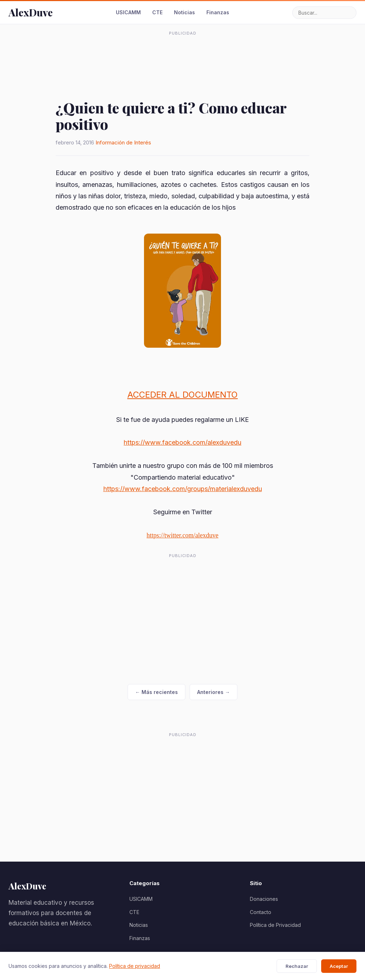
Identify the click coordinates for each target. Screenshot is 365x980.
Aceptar (339, 966)
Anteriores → (214, 692)
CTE (157, 12)
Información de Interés (123, 142)
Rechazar (297, 966)
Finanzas (218, 12)
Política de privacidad (135, 966)
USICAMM (128, 12)
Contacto (261, 912)
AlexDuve (31, 12)
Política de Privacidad (275, 925)
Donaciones (264, 899)
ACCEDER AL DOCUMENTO (182, 395)
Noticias (184, 12)
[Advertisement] (182, 55)
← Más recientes (156, 692)
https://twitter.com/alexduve (182, 535)
